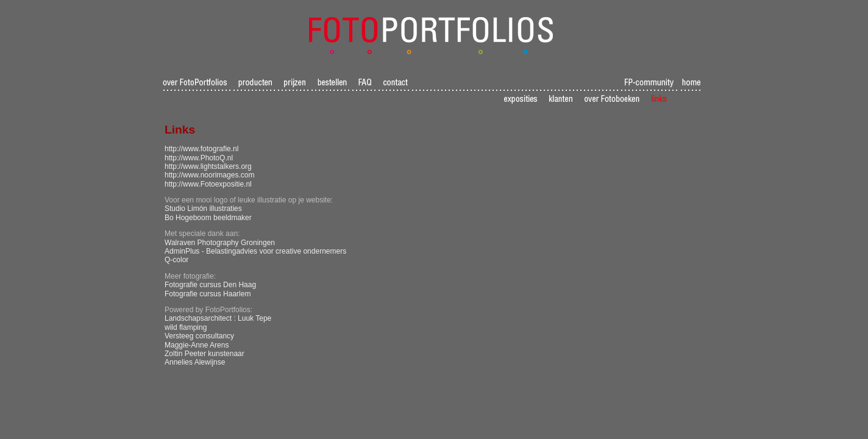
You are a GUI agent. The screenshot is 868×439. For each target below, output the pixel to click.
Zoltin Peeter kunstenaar (205, 354)
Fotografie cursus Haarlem (208, 294)
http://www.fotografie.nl (201, 149)
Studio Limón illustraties (203, 209)
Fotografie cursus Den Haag (210, 285)
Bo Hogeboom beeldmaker (208, 218)
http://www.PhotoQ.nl (199, 158)
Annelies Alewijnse (195, 362)
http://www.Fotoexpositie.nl (208, 184)
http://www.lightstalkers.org (208, 166)
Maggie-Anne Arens (197, 345)
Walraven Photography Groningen (220, 243)
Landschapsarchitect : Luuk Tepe (218, 318)
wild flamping (186, 327)
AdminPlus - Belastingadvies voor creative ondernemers (255, 251)
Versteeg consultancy (199, 336)
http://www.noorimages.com (209, 175)
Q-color (176, 260)
